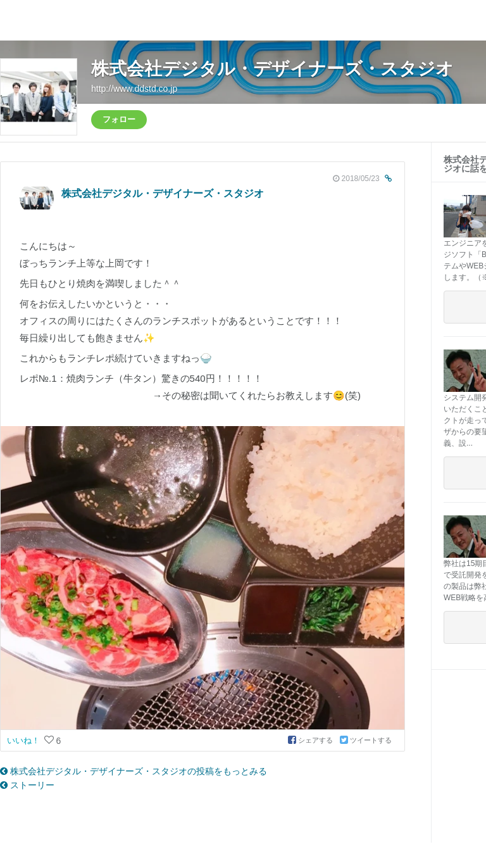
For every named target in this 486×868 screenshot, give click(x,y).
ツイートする (366, 740)
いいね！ (25, 740)
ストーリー (27, 785)
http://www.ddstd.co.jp (134, 89)
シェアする (311, 740)
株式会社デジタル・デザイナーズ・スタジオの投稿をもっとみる (134, 771)
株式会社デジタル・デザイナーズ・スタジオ (272, 69)
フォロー (119, 119)
